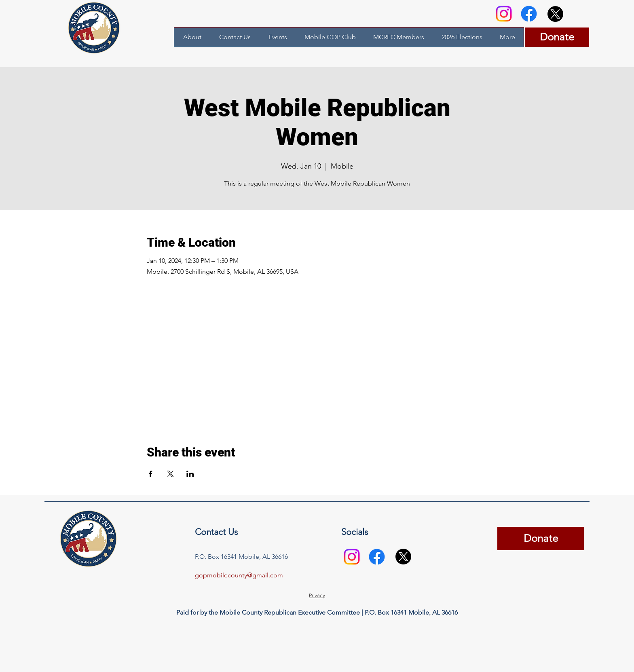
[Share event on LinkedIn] (190, 474)
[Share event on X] (170, 474)
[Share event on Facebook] (151, 474)
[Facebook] (529, 14)
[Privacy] (317, 596)
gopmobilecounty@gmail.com (239, 575)
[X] (555, 14)
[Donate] (557, 37)
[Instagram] (504, 14)
